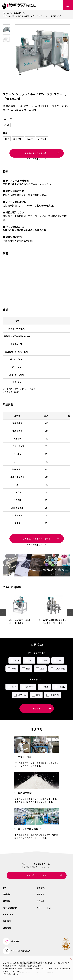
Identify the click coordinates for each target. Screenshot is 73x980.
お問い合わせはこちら (37, 875)
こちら (44, 159)
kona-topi (8, 914)
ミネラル (42, 139)
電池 (7, 139)
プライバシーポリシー (11, 974)
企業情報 (7, 928)
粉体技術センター (11, 908)
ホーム (6, 13)
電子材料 (18, 139)
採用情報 (41, 894)
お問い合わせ (43, 901)
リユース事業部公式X (16, 951)
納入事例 (7, 921)
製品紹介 (18, 13)
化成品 (30, 139)
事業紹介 (7, 894)
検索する (37, 708)
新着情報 (41, 888)
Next (70, 613)
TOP (5, 888)
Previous (3, 613)
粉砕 (7, 125)
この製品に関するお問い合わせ (37, 153)
